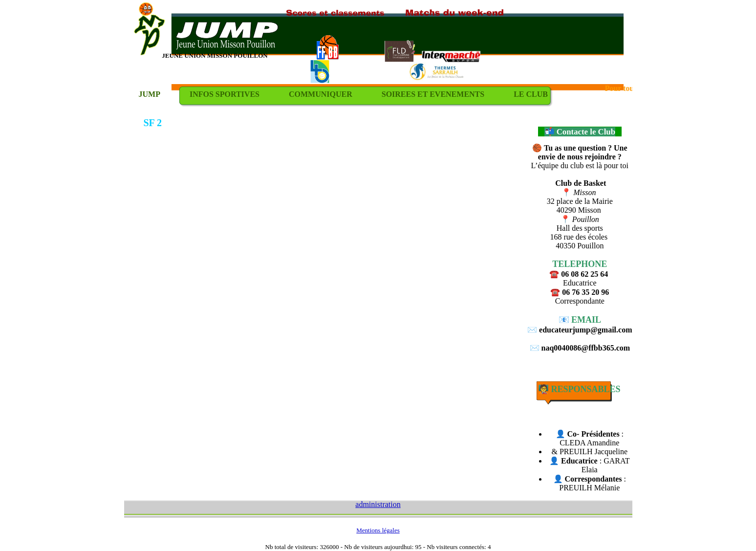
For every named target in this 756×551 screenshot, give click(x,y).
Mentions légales (378, 530)
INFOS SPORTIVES (225, 94)
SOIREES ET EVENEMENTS (433, 94)
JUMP (150, 94)
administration (378, 504)
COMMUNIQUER (321, 94)
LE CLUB (531, 94)
